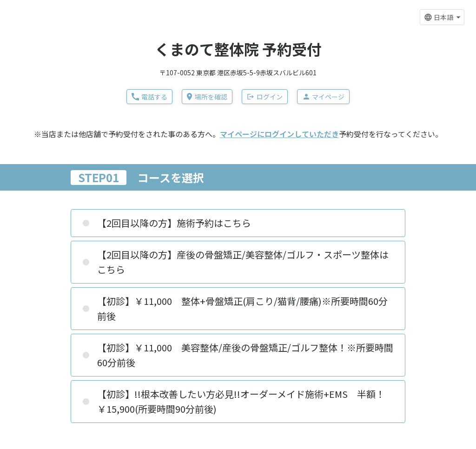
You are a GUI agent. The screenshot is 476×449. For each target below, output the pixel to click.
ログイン (265, 97)
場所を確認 (207, 97)
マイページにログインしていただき (279, 134)
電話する (149, 97)
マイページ (323, 97)
